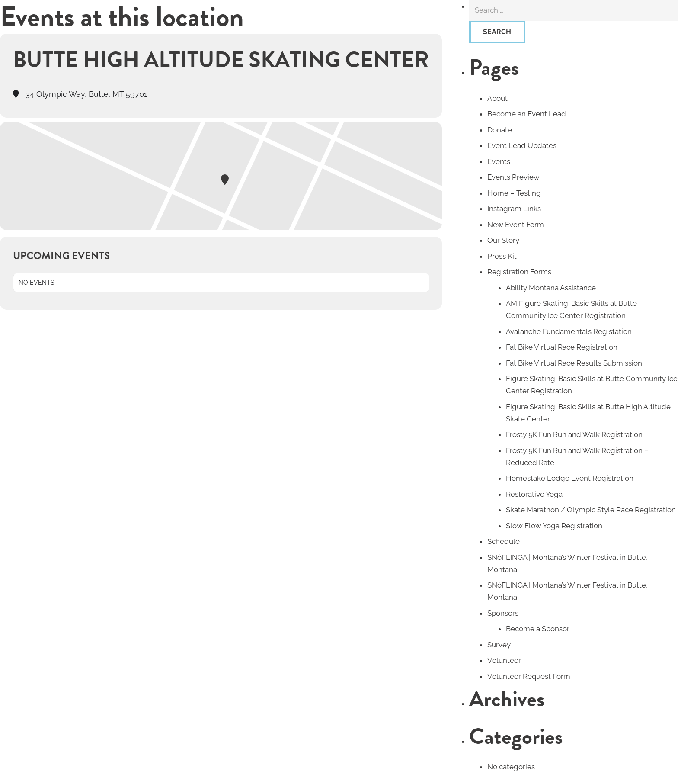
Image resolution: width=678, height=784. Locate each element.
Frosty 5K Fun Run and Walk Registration (574, 434)
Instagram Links (514, 209)
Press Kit (502, 256)
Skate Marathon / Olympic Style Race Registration (591, 510)
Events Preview (513, 177)
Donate (500, 130)
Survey (499, 645)
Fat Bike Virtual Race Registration (562, 347)
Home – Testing (514, 193)
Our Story (503, 240)
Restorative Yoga (534, 494)
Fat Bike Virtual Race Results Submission (574, 363)
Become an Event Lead (527, 114)
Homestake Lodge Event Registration (570, 478)
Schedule (504, 541)
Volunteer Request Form (529, 676)
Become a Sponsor (538, 629)
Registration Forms (519, 272)
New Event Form (516, 225)
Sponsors (503, 613)
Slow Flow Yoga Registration (554, 526)
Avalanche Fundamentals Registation (569, 331)
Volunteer (504, 660)
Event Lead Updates (522, 145)
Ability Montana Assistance (551, 288)
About (497, 98)
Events (499, 161)
